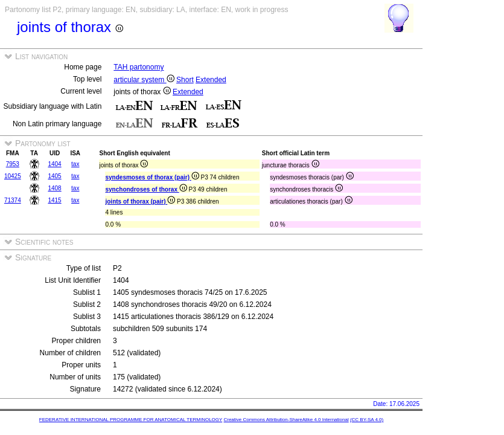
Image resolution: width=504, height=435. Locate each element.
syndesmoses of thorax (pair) (152, 177)
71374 (13, 200)
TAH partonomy (139, 67)
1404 (54, 164)
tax (75, 164)
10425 (13, 176)
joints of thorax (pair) (140, 201)
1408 (54, 188)
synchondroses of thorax (146, 189)
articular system (144, 80)
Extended (211, 80)
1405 (54, 176)
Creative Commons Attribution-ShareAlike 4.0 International (286, 420)
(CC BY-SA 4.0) (367, 420)
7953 (13, 164)
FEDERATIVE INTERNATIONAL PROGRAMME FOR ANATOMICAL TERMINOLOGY (131, 420)
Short (185, 80)
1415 (54, 200)
